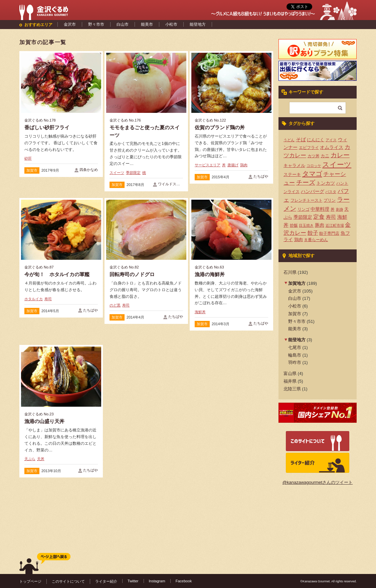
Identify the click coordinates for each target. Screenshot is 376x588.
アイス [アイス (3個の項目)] (331, 140)
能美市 (147, 24)
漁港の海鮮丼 (210, 274)
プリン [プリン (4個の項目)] (330, 200)
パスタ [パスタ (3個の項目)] (331, 192)
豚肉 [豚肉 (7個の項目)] (320, 225)
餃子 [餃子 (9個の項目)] (313, 233)
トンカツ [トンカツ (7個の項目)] (326, 183)
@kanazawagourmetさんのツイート (318, 482)
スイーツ (117, 173)
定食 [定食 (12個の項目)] (319, 217)
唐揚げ (233, 165)
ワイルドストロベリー (176, 184)
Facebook (184, 581)
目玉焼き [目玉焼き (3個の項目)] (306, 225)
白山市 (123, 24)
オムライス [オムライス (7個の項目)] (332, 147)
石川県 (290, 272)
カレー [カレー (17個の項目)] (340, 155)
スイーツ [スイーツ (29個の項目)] (337, 165)
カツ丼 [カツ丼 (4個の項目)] (314, 156)
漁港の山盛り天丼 (44, 421)
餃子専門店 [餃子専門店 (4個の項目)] (329, 233)
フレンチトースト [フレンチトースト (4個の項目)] (307, 200)
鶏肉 (244, 165)
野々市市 (96, 24)
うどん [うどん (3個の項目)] (289, 140)
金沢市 (70, 24)
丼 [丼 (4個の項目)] (333, 209)
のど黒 (115, 305)
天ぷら (30, 459)
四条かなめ (89, 170)
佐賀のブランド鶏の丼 (220, 127)
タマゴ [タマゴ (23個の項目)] (312, 174)
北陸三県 (292, 389)
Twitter (133, 581)
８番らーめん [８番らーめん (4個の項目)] (316, 240)
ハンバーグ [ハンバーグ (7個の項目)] (313, 191)
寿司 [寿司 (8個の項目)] (331, 217)
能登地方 (198, 24)
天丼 (41, 459)
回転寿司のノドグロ (132, 274)
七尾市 (295, 347)
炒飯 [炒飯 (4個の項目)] (294, 225)
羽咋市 (295, 362)
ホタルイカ (34, 299)
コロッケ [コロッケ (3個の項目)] (314, 166)
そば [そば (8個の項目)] (301, 140)
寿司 (48, 299)
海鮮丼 (200, 312)
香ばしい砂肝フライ (47, 127)
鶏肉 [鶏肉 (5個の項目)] (299, 240)
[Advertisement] (146, 395)
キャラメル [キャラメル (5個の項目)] (294, 165)
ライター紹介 (106, 581)
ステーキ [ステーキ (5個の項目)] (292, 174)
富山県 (290, 373)
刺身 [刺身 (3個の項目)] (340, 209)
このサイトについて (68, 581)
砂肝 (28, 158)
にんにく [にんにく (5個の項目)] (316, 140)
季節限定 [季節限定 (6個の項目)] (303, 217)
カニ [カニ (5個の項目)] (325, 156)
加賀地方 (297, 283)
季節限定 (133, 173)
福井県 (290, 381)
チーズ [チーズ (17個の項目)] (306, 182)
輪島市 (295, 355)
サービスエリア (208, 165)
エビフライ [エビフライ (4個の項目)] (309, 148)
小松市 (171, 24)
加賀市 (32, 170)
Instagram (157, 581)
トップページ (30, 581)
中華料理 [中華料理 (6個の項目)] (320, 209)
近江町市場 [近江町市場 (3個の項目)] (335, 225)
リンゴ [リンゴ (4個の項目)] (304, 209)
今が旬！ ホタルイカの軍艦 (57, 274)
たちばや (261, 176)
